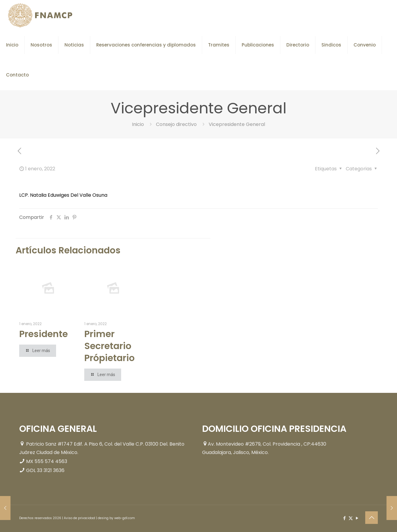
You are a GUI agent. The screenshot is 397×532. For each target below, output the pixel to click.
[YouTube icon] (357, 518)
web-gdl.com (125, 518)
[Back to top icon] (372, 518)
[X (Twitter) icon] (351, 518)
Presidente (43, 334)
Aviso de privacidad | (81, 518)
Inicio (138, 124)
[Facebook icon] (344, 518)
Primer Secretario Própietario (109, 346)
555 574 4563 (51, 461)
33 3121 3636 (51, 470)
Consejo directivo (176, 124)
